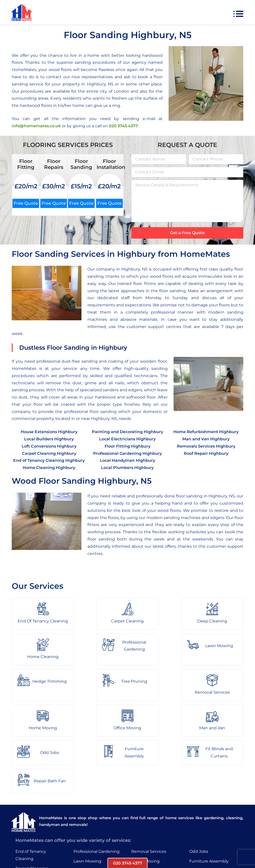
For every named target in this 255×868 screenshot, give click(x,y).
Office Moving (145, 809)
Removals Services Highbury (206, 446)
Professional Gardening (96, 790)
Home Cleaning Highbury (49, 468)
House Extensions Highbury (49, 432)
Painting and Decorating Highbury (127, 432)
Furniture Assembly (209, 799)
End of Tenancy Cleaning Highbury (49, 460)
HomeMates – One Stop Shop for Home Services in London (163, 849)
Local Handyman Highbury (127, 460)
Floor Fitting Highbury (127, 446)
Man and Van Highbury (206, 439)
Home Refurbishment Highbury (206, 432)
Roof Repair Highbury (206, 453)
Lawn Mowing (87, 799)
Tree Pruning (86, 819)
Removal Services (149, 790)
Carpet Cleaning (32, 807)
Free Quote (26, 203)
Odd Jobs (199, 790)
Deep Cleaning (30, 816)
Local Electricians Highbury (127, 439)
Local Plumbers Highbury (127, 468)
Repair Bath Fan (205, 819)
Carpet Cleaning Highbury (49, 453)
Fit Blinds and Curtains (212, 809)
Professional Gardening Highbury (127, 453)
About (80, 849)
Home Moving (145, 799)
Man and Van (144, 819)
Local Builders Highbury (49, 439)
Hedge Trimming (91, 809)
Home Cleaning (31, 826)
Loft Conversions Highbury (49, 446)
